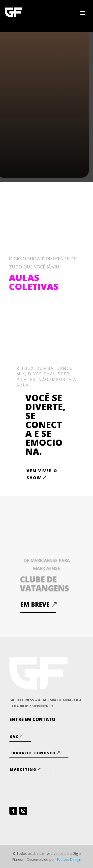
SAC (14, 736)
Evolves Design (69, 859)
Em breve (35, 604)
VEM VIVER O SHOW (42, 474)
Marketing (23, 769)
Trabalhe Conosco (33, 753)
